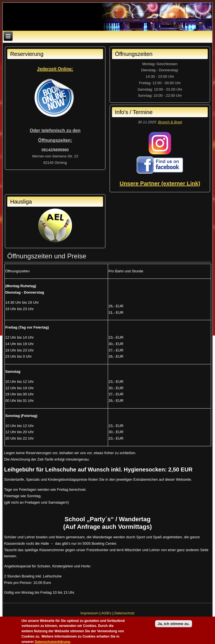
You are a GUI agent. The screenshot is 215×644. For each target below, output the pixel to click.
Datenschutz (124, 613)
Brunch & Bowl (170, 122)
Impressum (89, 613)
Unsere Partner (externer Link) (160, 183)
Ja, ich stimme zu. (174, 626)
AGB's (106, 613)
